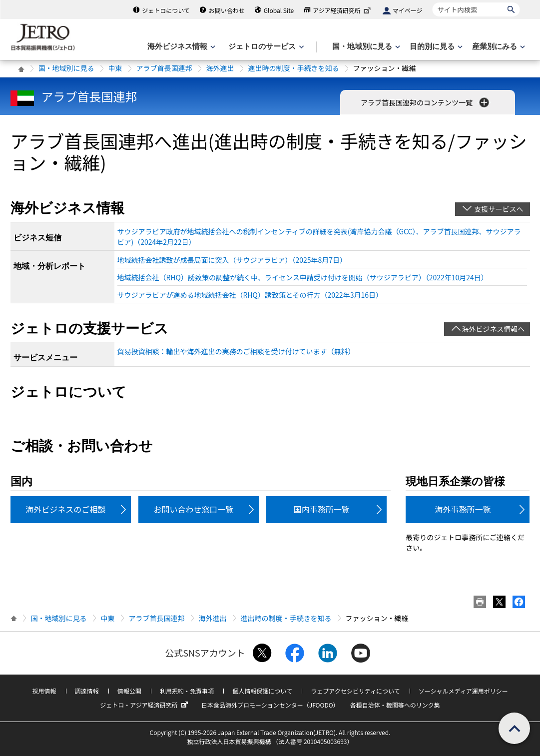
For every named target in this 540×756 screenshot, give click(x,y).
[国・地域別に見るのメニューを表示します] (365, 47)
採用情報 (44, 691)
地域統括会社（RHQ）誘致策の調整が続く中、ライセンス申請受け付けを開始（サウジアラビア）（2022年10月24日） (303, 277)
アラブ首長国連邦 (164, 68)
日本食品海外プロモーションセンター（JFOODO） (270, 705)
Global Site (279, 10)
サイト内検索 (432, 2)
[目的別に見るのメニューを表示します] (435, 47)
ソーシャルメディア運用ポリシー (463, 691)
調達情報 (87, 691)
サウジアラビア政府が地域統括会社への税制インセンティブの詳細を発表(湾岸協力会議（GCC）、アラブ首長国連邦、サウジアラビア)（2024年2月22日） (319, 237)
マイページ (408, 10)
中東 (115, 68)
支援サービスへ (499, 209)
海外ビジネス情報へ (494, 329)
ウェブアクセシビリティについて (355, 691)
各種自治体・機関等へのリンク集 (395, 705)
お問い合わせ (227, 10)
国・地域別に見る (66, 68)
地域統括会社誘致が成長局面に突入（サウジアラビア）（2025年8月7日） (232, 260)
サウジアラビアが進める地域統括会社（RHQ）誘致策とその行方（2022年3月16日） (250, 295)
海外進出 (220, 68)
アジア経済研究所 (343, 10)
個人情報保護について (262, 691)
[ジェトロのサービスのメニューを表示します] (265, 47)
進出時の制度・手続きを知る (294, 68)
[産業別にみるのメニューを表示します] (498, 47)
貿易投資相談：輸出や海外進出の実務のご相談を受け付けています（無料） (236, 351)
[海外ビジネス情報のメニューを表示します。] (180, 47)
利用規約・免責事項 (187, 691)
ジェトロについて (166, 10)
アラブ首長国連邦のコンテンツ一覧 (426, 102)
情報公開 (129, 691)
